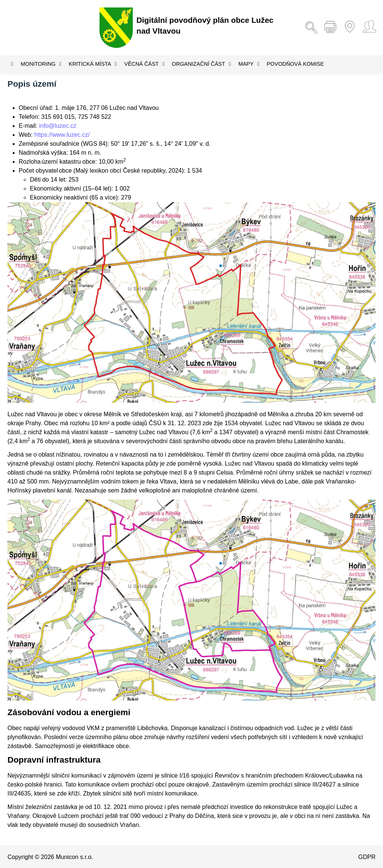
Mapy (249, 64)
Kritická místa (93, 64)
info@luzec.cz (58, 126)
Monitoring (41, 64)
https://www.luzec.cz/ (62, 135)
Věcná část (144, 64)
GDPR (367, 857)
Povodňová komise (295, 64)
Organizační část (202, 64)
